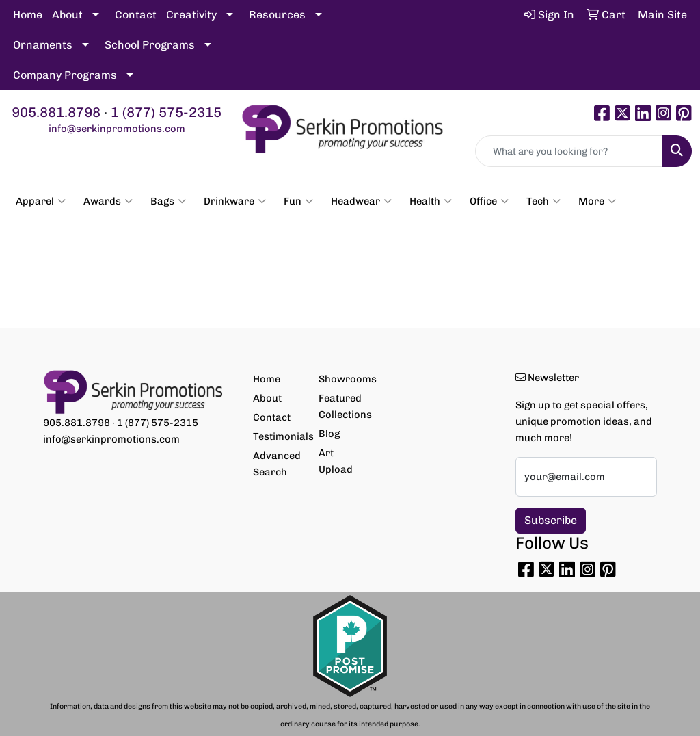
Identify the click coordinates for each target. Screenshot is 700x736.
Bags (168, 201)
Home (28, 15)
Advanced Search (277, 464)
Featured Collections (343, 406)
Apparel (41, 201)
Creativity (191, 15)
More (597, 201)
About (67, 15)
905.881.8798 (56, 112)
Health (431, 201)
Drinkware (235, 201)
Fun (298, 201)
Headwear (361, 201)
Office (489, 201)
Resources (277, 15)
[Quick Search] (569, 151)
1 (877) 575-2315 (166, 112)
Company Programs (65, 75)
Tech (543, 201)
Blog (329, 434)
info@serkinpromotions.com (117, 129)
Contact (136, 15)
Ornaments (43, 45)
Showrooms (343, 379)
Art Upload (336, 461)
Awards (108, 201)
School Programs (150, 45)
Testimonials (278, 436)
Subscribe (551, 520)
